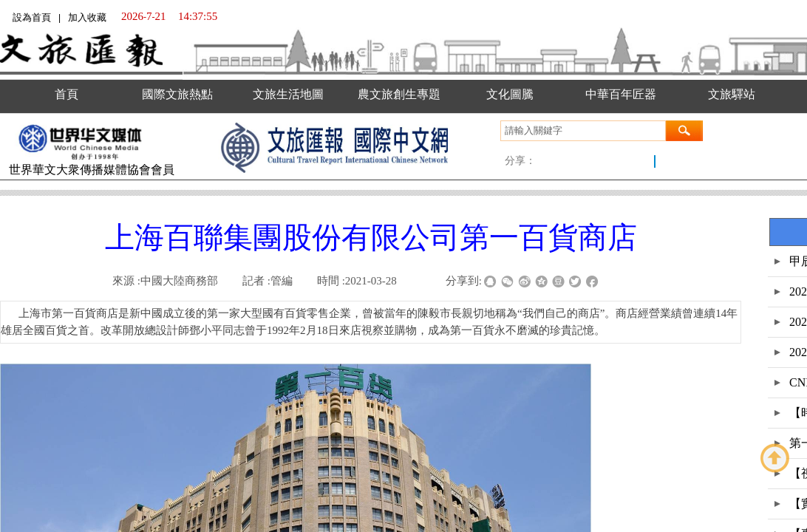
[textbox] (583, 131)
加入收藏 (87, 17)
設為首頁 (32, 17)
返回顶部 (775, 458)
